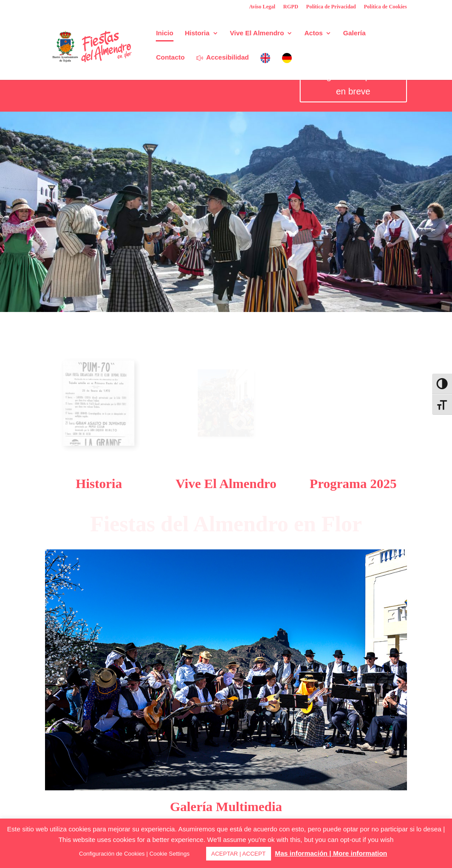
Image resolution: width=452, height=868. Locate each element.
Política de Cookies (385, 7)
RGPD (291, 7)
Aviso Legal (262, 7)
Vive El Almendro (257, 33)
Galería (354, 33)
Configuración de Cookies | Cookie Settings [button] (134, 854)
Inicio (164, 33)
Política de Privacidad (331, 7)
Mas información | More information (331, 853)
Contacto (170, 58)
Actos (314, 33)
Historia (197, 33)
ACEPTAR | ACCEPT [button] (239, 854)
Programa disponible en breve (353, 84)
